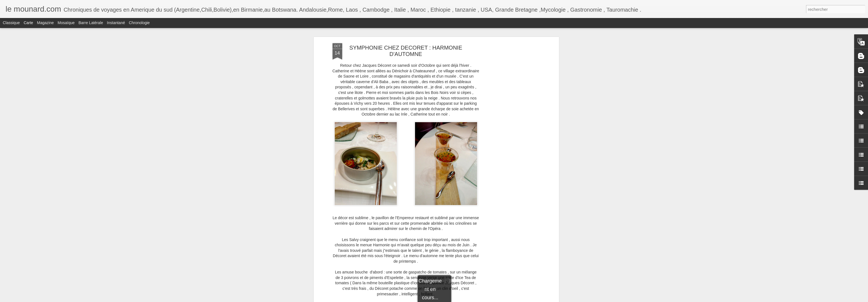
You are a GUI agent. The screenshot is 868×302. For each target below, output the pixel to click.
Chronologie (139, 23)
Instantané (116, 23)
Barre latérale (91, 23)
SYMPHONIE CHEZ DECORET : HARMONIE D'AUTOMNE (406, 51)
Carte (28, 23)
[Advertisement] (510, 130)
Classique (11, 23)
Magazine (46, 23)
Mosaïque (66, 23)
